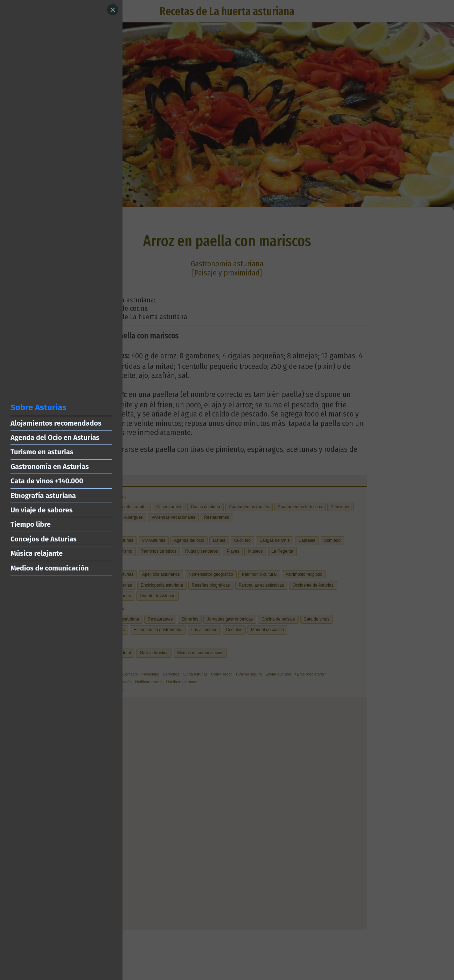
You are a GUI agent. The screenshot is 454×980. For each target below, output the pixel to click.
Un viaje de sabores (41, 510)
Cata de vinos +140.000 (47, 481)
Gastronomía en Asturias (50, 467)
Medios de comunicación (50, 568)
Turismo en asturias (42, 452)
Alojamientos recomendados (56, 423)
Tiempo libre (31, 524)
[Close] (113, 10)
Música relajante (37, 553)
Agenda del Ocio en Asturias (55, 437)
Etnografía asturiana (43, 496)
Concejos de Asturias (44, 539)
